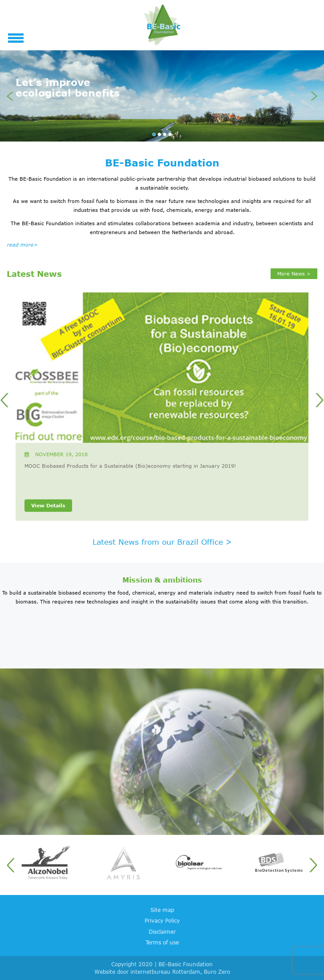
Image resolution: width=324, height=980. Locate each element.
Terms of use (162, 942)
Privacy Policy (162, 920)
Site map (162, 910)
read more (22, 245)
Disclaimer (162, 931)
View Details (48, 505)
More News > (294, 273)
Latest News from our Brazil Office (162, 542)
